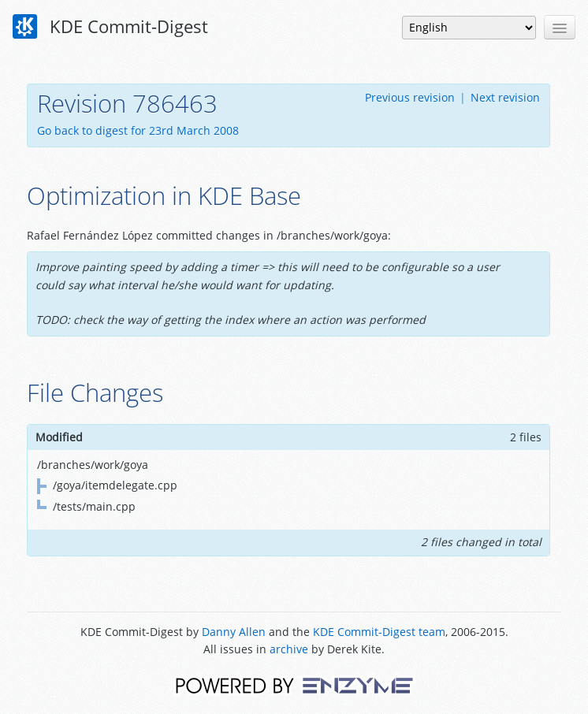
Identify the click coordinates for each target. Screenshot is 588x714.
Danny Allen (234, 632)
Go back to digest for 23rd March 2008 (138, 130)
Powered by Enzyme (294, 684)
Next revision (505, 97)
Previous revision (410, 97)
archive (289, 649)
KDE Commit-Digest (110, 27)
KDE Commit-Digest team (379, 632)
